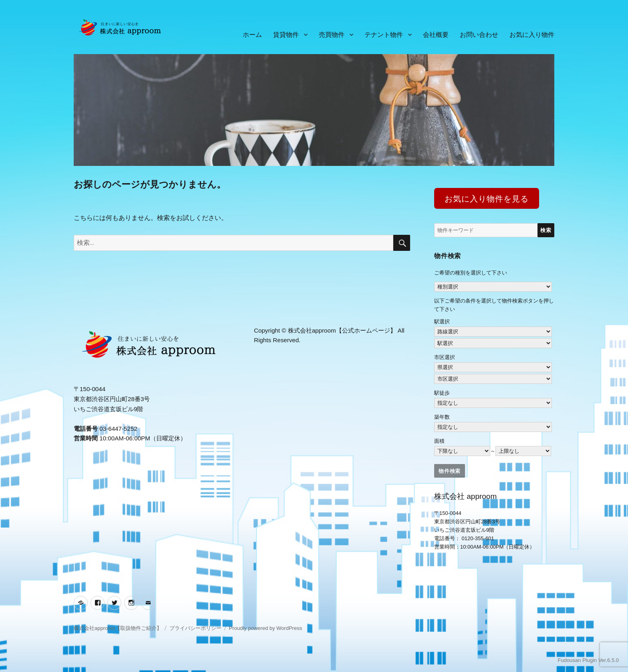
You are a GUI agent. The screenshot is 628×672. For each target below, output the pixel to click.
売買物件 (332, 35)
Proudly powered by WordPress (266, 628)
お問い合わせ (479, 35)
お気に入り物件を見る (486, 199)
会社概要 (436, 35)
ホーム (252, 35)
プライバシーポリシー (195, 628)
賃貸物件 (286, 35)
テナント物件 (384, 35)
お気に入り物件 (532, 35)
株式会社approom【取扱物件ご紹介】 (118, 628)
